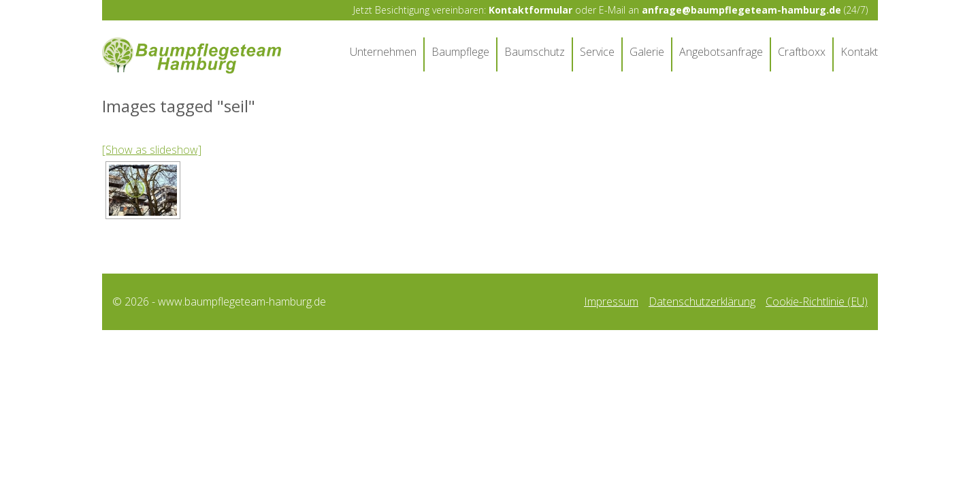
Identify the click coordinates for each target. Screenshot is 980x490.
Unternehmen (383, 52)
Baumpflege (460, 52)
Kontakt (859, 52)
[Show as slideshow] (152, 153)
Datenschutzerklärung (702, 304)
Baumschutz (535, 52)
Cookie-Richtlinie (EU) (817, 304)
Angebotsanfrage (721, 52)
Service (597, 52)
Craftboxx (802, 52)
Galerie (647, 52)
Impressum (611, 304)
